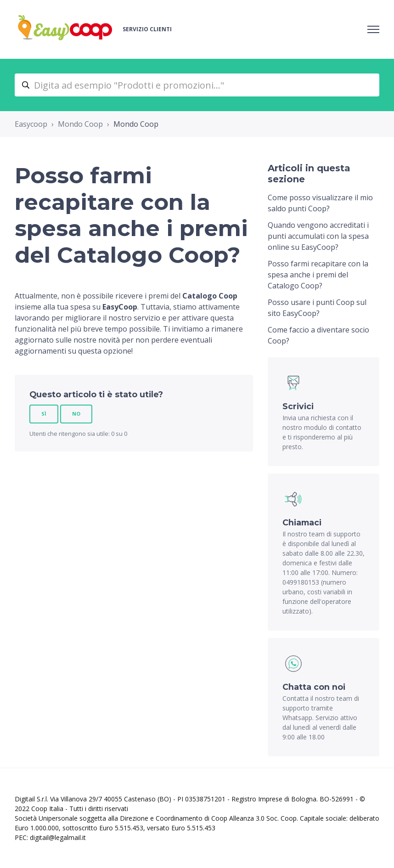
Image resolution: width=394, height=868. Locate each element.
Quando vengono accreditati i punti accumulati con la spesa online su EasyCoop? (318, 236)
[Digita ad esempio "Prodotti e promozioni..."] (197, 85)
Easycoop (31, 124)
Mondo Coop (80, 124)
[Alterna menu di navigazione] (373, 29)
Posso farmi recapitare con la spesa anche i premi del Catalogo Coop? (318, 275)
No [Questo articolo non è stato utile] (76, 414)
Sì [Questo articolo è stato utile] (44, 414)
